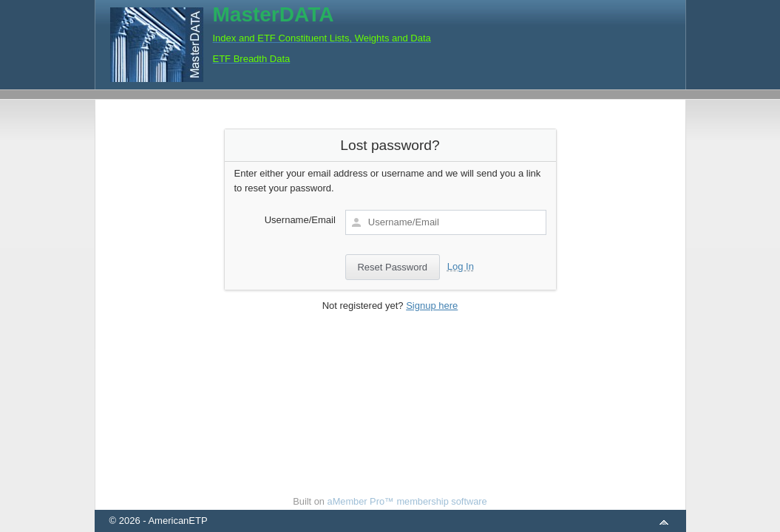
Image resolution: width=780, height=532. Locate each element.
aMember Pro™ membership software (407, 501)
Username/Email (300, 220)
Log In (461, 266)
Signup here (432, 306)
